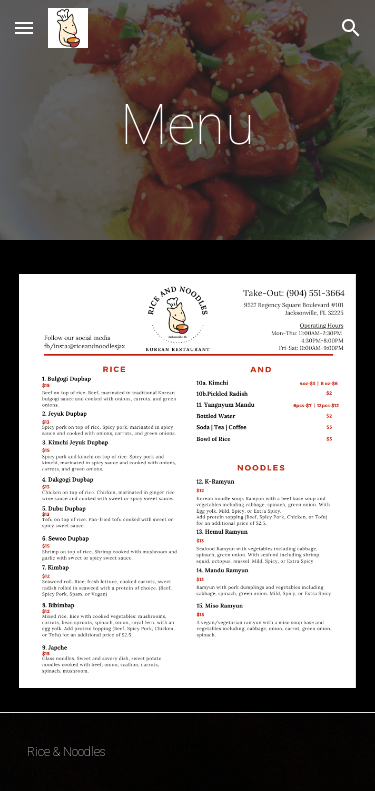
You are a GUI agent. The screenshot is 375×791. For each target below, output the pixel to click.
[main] (188, 125)
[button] (24, 27)
